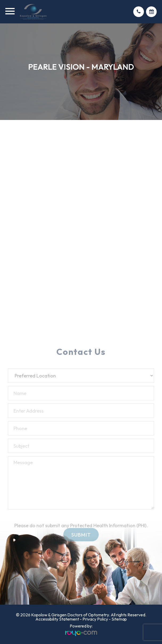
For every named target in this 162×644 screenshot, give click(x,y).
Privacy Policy (95, 619)
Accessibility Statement (57, 619)
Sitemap (119, 619)
